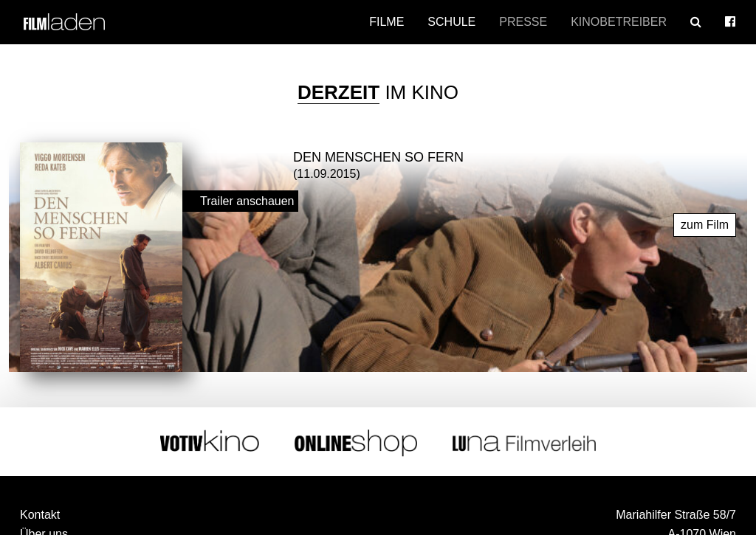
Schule (451, 22)
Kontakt (40, 512)
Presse (523, 22)
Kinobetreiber (619, 22)
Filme (386, 22)
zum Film (705, 222)
